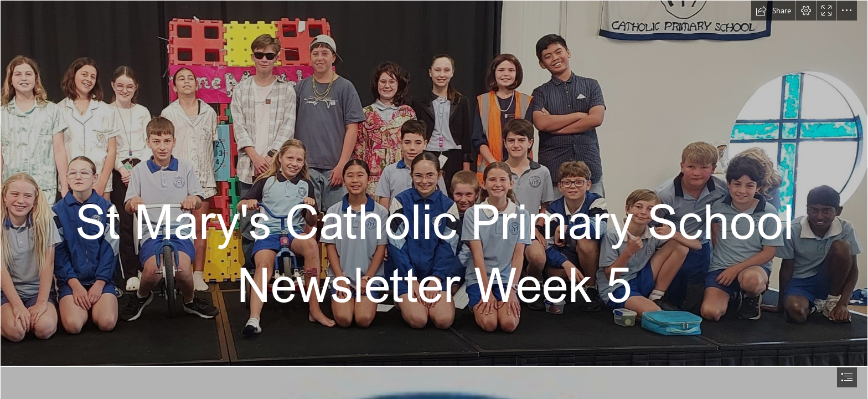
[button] (773, 11)
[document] (434, 199)
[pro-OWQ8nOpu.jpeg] (434, 183)
